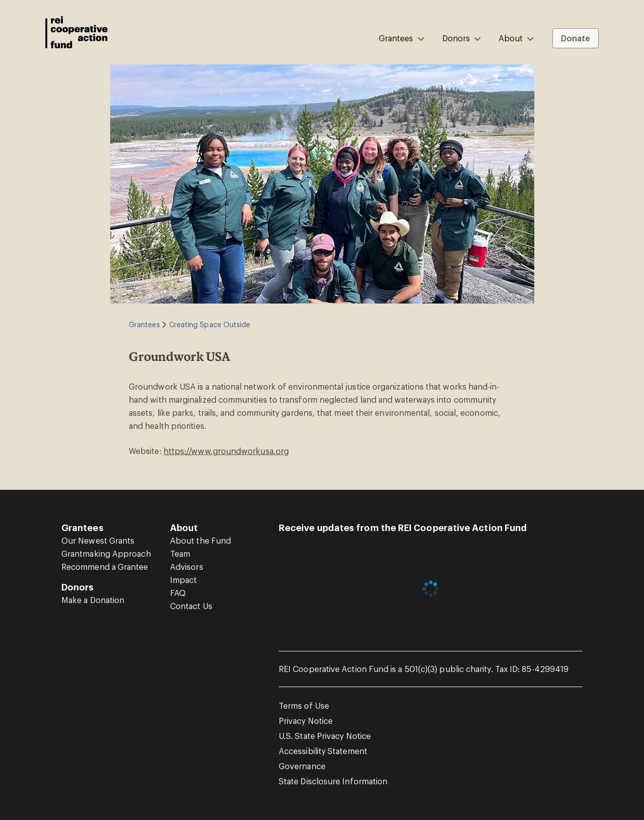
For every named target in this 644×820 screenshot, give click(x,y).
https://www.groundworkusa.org (226, 451)
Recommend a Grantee (105, 567)
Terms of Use (304, 705)
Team (180, 553)
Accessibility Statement (323, 751)
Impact (183, 580)
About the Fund (200, 540)
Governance (302, 766)
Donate (576, 38)
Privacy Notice (306, 721)
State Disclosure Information (333, 781)
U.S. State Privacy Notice (325, 736)
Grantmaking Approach (106, 553)
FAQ (178, 593)
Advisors (187, 567)
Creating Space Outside (210, 324)
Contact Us (191, 606)
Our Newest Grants (98, 540)
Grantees (144, 324)
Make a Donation (93, 600)
